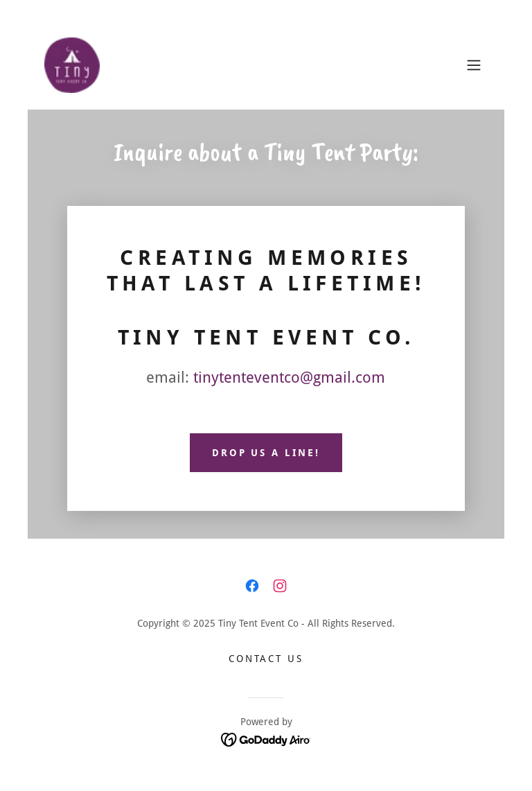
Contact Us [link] (266, 659)
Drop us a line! (266, 453)
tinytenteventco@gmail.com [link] (289, 377)
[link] (72, 65)
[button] (474, 65)
